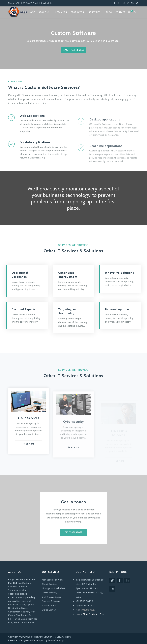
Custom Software (51, 601)
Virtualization (49, 606)
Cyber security (49, 593)
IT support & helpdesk (54, 588)
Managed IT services (53, 580)
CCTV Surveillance (52, 597)
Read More (28, 457)
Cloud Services (50, 584)
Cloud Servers (49, 610)
